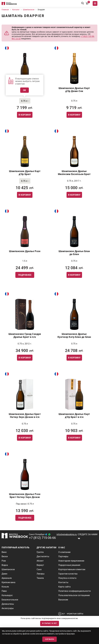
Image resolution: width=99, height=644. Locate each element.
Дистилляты (43, 556)
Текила (40, 578)
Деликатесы (8, 604)
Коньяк (5, 587)
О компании (64, 552)
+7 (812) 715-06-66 (42, 538)
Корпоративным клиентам (72, 569)
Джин (4, 574)
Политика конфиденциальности (74, 591)
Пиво (4, 591)
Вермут (40, 565)
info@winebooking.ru (67, 534)
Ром (4, 561)
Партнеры (63, 556)
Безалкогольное (10, 600)
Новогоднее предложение (71, 561)
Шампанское (8, 569)
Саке (39, 569)
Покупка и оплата (67, 578)
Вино (4, 552)
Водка (5, 565)
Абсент (40, 561)
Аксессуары (8, 608)
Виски (5, 556)
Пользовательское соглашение (74, 595)
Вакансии (63, 600)
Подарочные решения (69, 565)
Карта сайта (64, 587)
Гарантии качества (68, 574)
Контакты (63, 582)
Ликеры (41, 574)
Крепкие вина (8, 582)
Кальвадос (7, 595)
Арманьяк (7, 578)
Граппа (40, 552)
